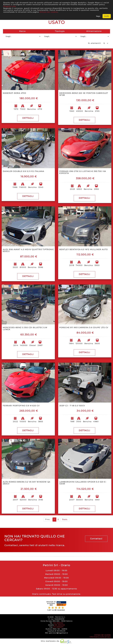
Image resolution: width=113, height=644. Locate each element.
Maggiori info (10, 6)
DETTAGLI (28, 118)
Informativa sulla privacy (100, 637)
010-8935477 (58, 627)
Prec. (48, 519)
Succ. (65, 519)
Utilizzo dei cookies (49, 12)
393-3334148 (59, 625)
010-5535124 (58, 623)
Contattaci (96, 539)
